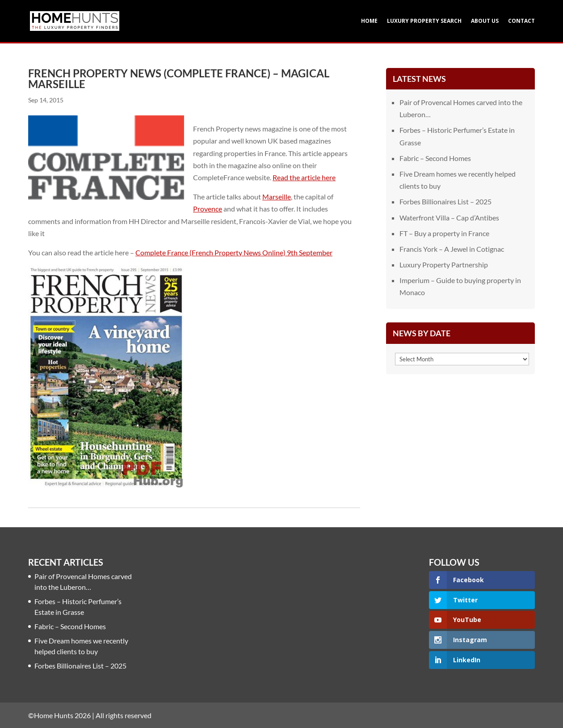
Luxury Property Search (424, 21)
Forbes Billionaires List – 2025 (445, 201)
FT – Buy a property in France (444, 233)
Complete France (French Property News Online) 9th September (234, 252)
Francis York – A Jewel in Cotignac (452, 249)
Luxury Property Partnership (444, 265)
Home (369, 21)
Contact (521, 21)
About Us (485, 21)
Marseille (277, 197)
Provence (208, 209)
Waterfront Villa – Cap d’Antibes (449, 218)
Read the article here (304, 177)
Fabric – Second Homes (435, 158)
